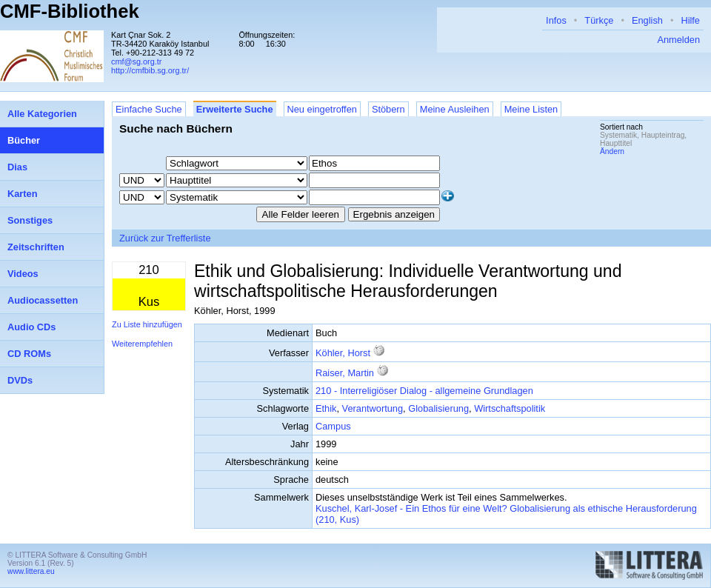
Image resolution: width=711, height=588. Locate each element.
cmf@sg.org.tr (136, 61)
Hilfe (690, 20)
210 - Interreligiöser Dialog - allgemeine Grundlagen (424, 391)
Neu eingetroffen (322, 109)
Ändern (612, 151)
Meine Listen (531, 109)
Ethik (326, 408)
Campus (333, 426)
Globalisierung (438, 408)
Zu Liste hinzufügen (147, 324)
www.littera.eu (31, 571)
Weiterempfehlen (142, 344)
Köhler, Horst (343, 353)
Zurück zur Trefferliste (165, 238)
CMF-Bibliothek (70, 11)
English (647, 20)
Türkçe (599, 20)
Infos (556, 20)
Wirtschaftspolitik (510, 408)
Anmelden (678, 40)
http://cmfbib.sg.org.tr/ (150, 70)
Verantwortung (373, 408)
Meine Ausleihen (455, 109)
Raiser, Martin (345, 373)
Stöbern (388, 109)
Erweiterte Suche (235, 109)
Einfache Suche (149, 109)
